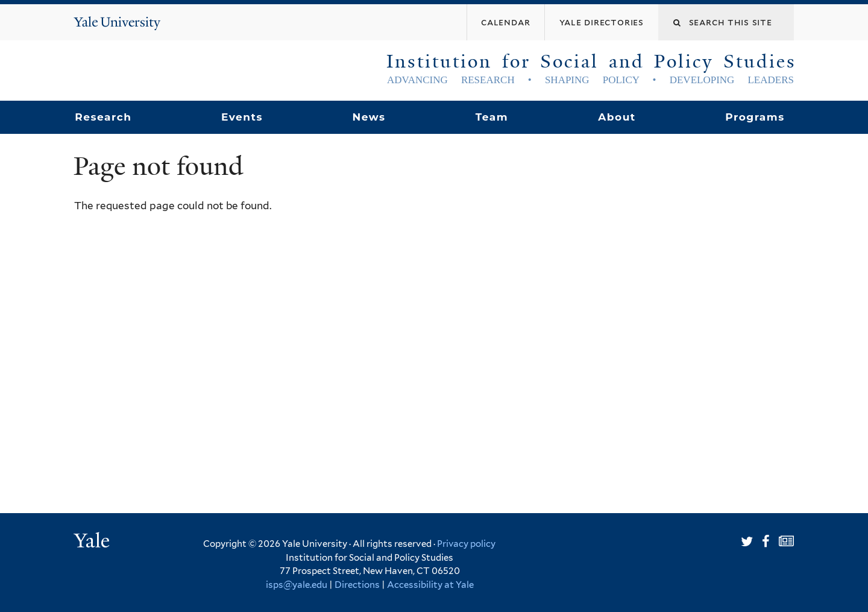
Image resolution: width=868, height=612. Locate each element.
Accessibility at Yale (430, 585)
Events (242, 117)
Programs (755, 117)
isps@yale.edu (297, 585)
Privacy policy (466, 544)
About (617, 117)
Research (103, 117)
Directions (357, 585)
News (369, 117)
